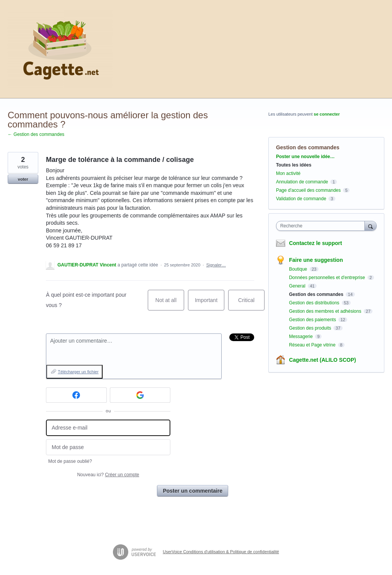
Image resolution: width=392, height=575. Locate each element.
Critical (251, 304)
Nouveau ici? (108, 475)
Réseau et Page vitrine (313, 345)
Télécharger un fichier (78, 372)
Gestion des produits (311, 328)
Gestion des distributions (315, 303)
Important (210, 304)
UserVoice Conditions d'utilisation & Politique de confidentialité (221, 552)
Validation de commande (301, 199)
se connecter (327, 114)
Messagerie (301, 337)
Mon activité (288, 173)
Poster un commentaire (193, 491)
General (298, 286)
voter (23, 179)
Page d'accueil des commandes (308, 190)
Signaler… (216, 265)
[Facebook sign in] (76, 395)
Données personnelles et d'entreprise (328, 278)
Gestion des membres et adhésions (326, 311)
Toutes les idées (294, 165)
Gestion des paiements (313, 320)
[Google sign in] (140, 395)
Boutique (299, 269)
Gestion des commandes (308, 147)
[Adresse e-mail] (108, 428)
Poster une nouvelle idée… (305, 157)
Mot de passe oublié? (70, 461)
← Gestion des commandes (36, 134)
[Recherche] (371, 226)
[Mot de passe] (108, 447)
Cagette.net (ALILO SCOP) (323, 360)
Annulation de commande (302, 182)
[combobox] (322, 226)
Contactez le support (315, 243)
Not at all (170, 304)
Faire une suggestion (316, 260)
